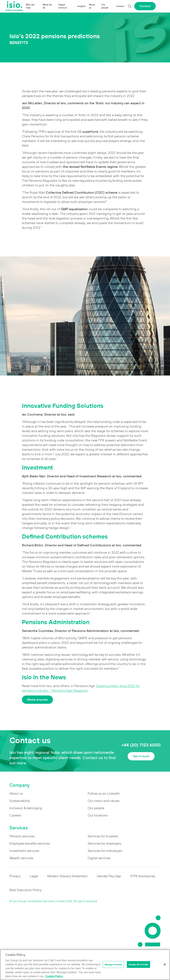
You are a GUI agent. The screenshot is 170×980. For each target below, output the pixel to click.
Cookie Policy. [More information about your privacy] (54, 976)
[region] (85, 965)
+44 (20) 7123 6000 (141, 745)
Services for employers (104, 843)
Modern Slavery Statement (67, 876)
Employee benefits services (30, 843)
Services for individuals (105, 851)
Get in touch (141, 756)
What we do (47, 6)
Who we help (30, 6)
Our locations (98, 815)
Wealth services (21, 858)
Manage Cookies (113, 964)
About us (92, 6)
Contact (145, 6)
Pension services (22, 836)
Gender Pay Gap (109, 876)
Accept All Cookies (138, 964)
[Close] (165, 964)
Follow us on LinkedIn (104, 793)
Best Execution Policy (25, 890)
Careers (120, 6)
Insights (81, 6)
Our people (105, 6)
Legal (34, 876)
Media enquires (37, 700)
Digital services (63, 6)
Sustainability (20, 801)
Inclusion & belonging (26, 808)
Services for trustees (103, 836)
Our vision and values (104, 801)
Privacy (15, 876)
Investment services (24, 851)
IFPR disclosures (143, 876)
